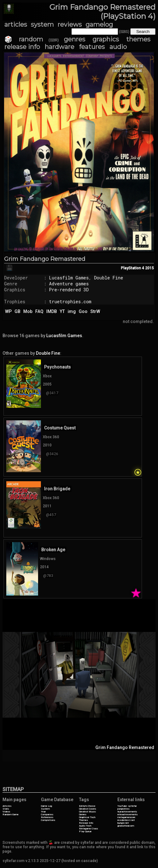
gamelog (99, 24)
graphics (106, 39)
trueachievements (127, 812)
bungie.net (123, 823)
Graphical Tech (87, 817)
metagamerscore (126, 817)
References (47, 817)
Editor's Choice (87, 806)
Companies (47, 814)
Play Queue (85, 831)
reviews (70, 24)
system (42, 24)
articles (16, 24)
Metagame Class (88, 829)
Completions (48, 820)
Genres (83, 814)
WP (8, 311)
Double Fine (109, 278)
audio (118, 47)
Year (43, 812)
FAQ (39, 311)
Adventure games (69, 284)
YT (62, 311)
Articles (7, 806)
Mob (28, 311)
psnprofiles (123, 809)
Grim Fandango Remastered (45, 259)
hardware (59, 47)
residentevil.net (126, 820)
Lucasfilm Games (69, 278)
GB (17, 311)
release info (22, 47)
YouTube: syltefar (127, 806)
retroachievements (127, 814)
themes (138, 39)
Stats (6, 809)
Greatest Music (87, 812)
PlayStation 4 (133, 268)
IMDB (52, 311)
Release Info (86, 823)
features (92, 47)
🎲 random (24, 39)
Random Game (11, 814)
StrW (95, 311)
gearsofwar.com (126, 826)
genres (75, 39)
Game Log (46, 806)
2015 (150, 268)
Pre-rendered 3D (69, 290)
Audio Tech (85, 826)
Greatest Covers (87, 809)
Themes (83, 820)
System (45, 809)
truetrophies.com (70, 302)
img (72, 311)
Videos (6, 812)
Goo (83, 311)
